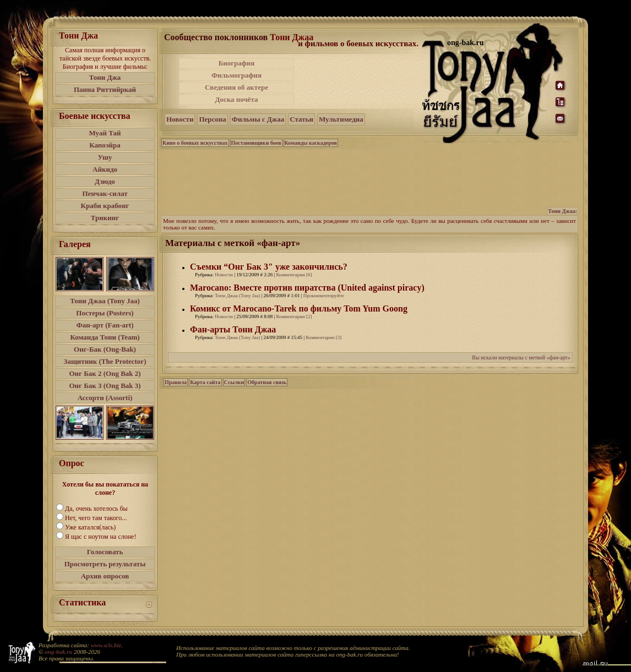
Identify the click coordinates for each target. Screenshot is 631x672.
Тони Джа (105, 77)
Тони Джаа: (562, 211)
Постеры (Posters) (105, 313)
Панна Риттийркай (105, 89)
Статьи (301, 119)
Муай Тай (105, 133)
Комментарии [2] (294, 316)
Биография (237, 63)
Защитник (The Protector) (105, 361)
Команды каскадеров (311, 143)
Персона (212, 119)
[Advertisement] (359, 81)
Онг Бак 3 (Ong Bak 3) (105, 386)
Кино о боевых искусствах (195, 143)
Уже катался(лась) (90, 527)
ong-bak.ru (58, 652)
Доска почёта (236, 99)
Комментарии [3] (323, 337)
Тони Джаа (292, 37)
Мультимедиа (341, 119)
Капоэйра (105, 145)
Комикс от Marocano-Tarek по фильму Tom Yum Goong (299, 308)
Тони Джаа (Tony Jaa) (105, 301)
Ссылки (234, 382)
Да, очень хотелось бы (96, 509)
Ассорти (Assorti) (105, 398)
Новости (180, 119)
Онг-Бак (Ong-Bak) (105, 349)
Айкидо (105, 169)
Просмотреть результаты (105, 564)
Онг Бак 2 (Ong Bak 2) (105, 373)
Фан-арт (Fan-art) (105, 325)
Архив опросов (105, 576)
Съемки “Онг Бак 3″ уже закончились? (269, 267)
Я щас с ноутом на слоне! (100, 537)
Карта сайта (205, 382)
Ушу (105, 157)
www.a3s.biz (106, 645)
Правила (176, 382)
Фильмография (236, 75)
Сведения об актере (236, 87)
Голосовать (105, 552)
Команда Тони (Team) (105, 337)
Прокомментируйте (324, 296)
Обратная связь (267, 382)
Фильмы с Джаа (258, 119)
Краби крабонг (105, 206)
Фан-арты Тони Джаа (233, 329)
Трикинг (105, 218)
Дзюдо (105, 181)
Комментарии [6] (294, 275)
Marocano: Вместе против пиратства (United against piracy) (307, 288)
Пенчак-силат (105, 193)
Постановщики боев (256, 143)
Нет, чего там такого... (96, 518)
